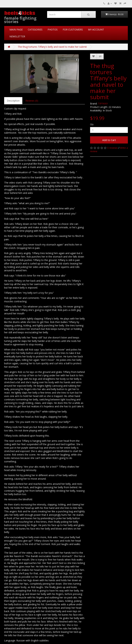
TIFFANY (103, 104)
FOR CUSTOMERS (73, 30)
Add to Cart (109, 140)
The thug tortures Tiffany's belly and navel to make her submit (52, 47)
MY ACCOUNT (96, 30)
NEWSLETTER (17, 36)
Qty (92, 124)
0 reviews (112, 148)
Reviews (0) (32, 101)
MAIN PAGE (16, 30)
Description (13, 101)
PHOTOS (53, 30)
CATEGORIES (35, 30)
